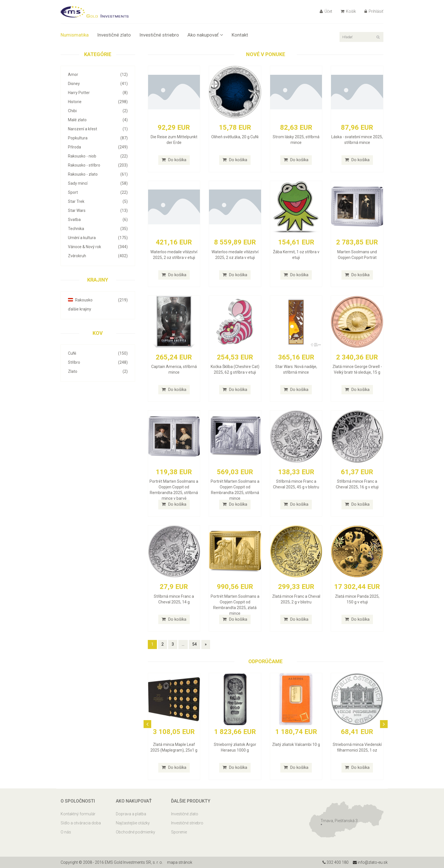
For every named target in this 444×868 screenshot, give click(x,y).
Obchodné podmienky (135, 832)
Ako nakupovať (205, 35)
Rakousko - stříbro (98, 165)
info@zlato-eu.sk (370, 862)
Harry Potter (98, 93)
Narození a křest (98, 129)
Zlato (98, 371)
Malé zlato (98, 120)
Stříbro (98, 362)
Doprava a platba (131, 814)
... (183, 644)
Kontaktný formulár (78, 814)
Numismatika (75, 35)
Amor (98, 75)
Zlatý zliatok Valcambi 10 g (296, 744)
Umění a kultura (98, 238)
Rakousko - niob (98, 156)
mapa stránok (180, 862)
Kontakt (240, 35)
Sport (98, 192)
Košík (348, 11)
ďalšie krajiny (80, 309)
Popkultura (98, 138)
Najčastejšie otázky (133, 823)
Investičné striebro (159, 35)
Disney (98, 84)
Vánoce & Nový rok (98, 247)
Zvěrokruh (98, 256)
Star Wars (98, 210)
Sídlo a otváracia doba (81, 823)
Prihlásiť (374, 11)
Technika (98, 229)
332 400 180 (336, 862)
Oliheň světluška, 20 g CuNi (235, 137)
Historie (98, 102)
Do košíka (174, 160)
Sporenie (179, 832)
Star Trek (98, 201)
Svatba (98, 220)
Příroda (98, 147)
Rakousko (98, 300)
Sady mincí (98, 183)
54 (195, 644)
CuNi (98, 353)
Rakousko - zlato (98, 174)
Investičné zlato (114, 35)
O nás (66, 832)
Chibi (98, 111)
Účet (326, 11)
